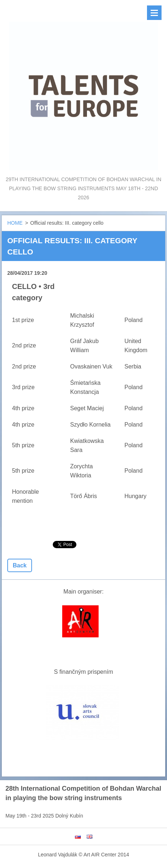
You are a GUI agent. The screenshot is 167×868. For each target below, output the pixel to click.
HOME (15, 223)
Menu (154, 13)
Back (20, 565)
